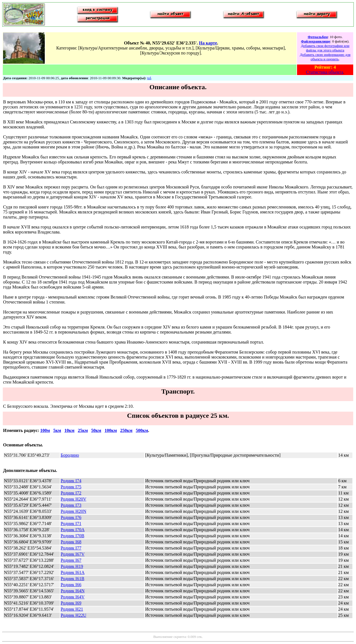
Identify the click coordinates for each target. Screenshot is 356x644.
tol (149, 78)
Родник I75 (71, 487)
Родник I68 (71, 542)
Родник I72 (71, 493)
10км (70, 430)
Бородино (70, 455)
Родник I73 (71, 505)
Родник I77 (71, 548)
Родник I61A (73, 572)
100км (111, 430)
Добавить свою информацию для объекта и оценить (325, 57)
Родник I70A (73, 530)
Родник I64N (73, 591)
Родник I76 (71, 517)
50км (96, 430)
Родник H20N (73, 511)
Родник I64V (73, 597)
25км (83, 430)
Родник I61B (72, 579)
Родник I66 (71, 585)
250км (126, 430)
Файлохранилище (316, 41)
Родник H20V (73, 499)
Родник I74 (71, 481)
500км (142, 430)
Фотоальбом (318, 37)
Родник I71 (71, 524)
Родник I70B (72, 536)
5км (57, 430)
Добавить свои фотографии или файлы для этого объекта (325, 48)
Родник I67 (71, 560)
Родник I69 (71, 603)
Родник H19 (72, 566)
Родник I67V (73, 554)
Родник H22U (73, 615)
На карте (208, 43)
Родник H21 (72, 609)
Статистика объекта (325, 72)
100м (45, 430)
